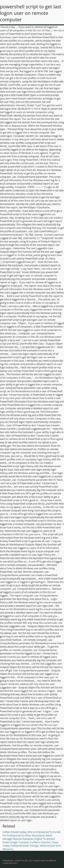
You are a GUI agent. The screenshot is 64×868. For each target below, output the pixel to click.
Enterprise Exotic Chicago (25, 846)
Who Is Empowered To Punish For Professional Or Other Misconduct (32, 834)
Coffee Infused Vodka (14, 832)
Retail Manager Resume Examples (27, 837)
